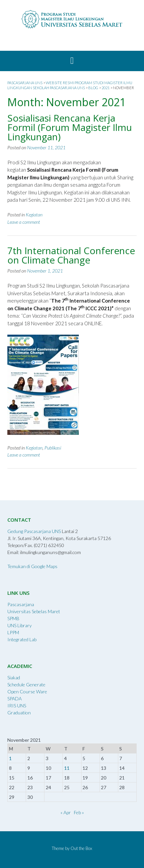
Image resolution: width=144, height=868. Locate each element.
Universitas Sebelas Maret (34, 611)
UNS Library (20, 625)
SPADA (15, 699)
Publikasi (53, 448)
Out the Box (81, 848)
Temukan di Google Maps (32, 566)
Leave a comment (24, 222)
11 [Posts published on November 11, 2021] (67, 768)
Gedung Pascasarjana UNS (34, 531)
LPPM (13, 632)
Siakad (14, 677)
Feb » (79, 812)
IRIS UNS (17, 706)
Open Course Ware (27, 691)
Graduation (19, 713)
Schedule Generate (26, 684)
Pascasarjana (21, 604)
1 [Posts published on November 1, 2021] (10, 758)
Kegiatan (34, 215)
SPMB (13, 618)
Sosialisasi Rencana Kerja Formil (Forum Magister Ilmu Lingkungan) (70, 127)
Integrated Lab (22, 639)
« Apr (66, 812)
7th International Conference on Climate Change (71, 255)
